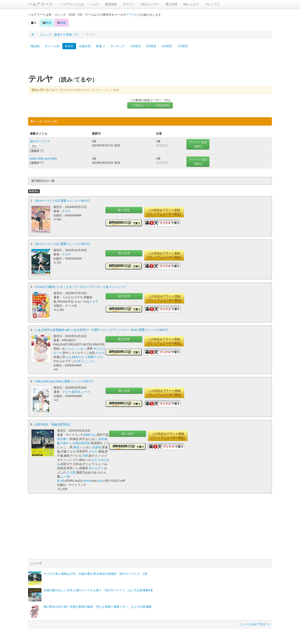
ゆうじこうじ (86, 360)
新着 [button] (100, 46)
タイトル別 (52, 46)
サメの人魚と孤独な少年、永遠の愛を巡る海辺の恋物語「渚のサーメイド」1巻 (95, 573)
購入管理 (171, 4)
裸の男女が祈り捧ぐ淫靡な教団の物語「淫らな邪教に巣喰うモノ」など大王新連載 (97, 606)
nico (100, 480)
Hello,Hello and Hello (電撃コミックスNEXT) (64, 381)
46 (62, 480)
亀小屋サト (64, 442)
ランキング (117, 46)
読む (35, 146)
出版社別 (85, 46)
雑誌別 (35, 46)
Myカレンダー (150, 4)
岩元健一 (63, 438)
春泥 (76, 446)
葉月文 (76, 391)
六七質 (71, 471)
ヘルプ (94, 4)
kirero (87, 480)
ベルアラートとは (72, 4)
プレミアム (212, 4)
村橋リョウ (95, 356)
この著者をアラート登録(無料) (150, 105)
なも (69, 356)
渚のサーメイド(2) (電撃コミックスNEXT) (62, 201)
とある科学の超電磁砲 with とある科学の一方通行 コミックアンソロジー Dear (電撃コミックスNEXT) (102, 329)
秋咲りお (90, 434)
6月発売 (167, 46)
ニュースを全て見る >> (255, 623)
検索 (61, 23)
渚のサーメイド (40, 141)
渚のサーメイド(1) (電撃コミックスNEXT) (62, 243)
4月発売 (135, 46)
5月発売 (151, 46)
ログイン (129, 4)
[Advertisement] (150, 63)
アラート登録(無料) (198, 144)
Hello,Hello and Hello (43, 159)
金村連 (103, 438)
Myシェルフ (191, 4)
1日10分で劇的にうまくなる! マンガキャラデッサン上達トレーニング (81, 286)
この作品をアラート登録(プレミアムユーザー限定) (164, 212)
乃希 (85, 455)
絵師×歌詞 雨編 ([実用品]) (53, 423)
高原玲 (97, 446)
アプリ (130, 15)
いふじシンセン (76, 348)
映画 (47, 23)
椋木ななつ (80, 356)
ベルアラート (41, 4)
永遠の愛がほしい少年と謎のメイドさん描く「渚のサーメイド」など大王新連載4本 (98, 589)
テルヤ (66, 211)
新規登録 (111, 4)
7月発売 (183, 46)
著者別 (69, 46)
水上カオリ (96, 467)
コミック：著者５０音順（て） (60, 35)
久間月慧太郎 (81, 442)
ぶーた (86, 391)
